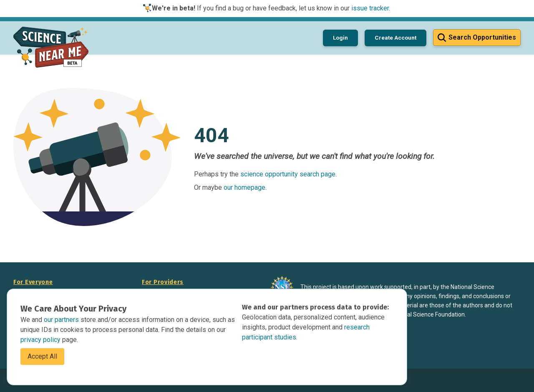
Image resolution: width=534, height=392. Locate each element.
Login (340, 38)
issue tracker (370, 8)
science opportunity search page (288, 174)
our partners (62, 320)
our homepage (244, 187)
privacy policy (41, 340)
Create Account (395, 38)
